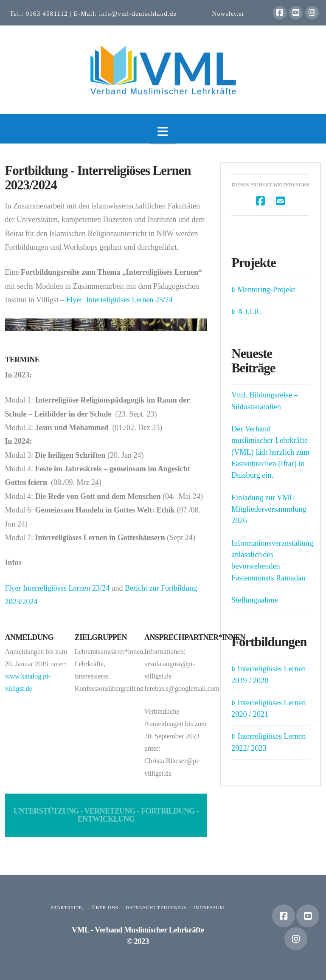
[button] (163, 132)
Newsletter (228, 13)
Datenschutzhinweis (156, 907)
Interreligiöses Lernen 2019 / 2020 (268, 674)
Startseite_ (68, 907)
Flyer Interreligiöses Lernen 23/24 (57, 588)
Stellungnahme (255, 600)
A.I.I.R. (246, 312)
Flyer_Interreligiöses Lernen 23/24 (119, 300)
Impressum (209, 907)
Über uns (105, 907)
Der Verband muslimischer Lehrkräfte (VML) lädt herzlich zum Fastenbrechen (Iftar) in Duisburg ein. (270, 452)
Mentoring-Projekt (263, 290)
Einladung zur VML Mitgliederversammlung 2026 (269, 509)
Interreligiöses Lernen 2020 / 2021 (268, 708)
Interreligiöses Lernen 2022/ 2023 (268, 742)
